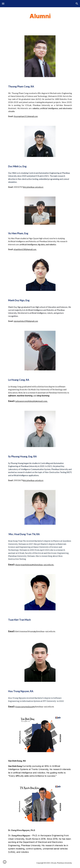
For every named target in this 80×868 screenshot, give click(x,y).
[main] (40, 16)
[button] (3, 4)
